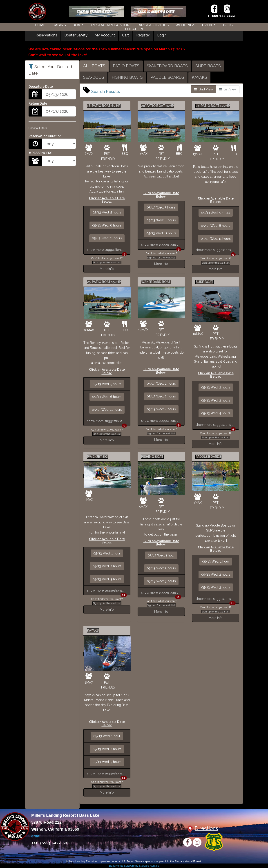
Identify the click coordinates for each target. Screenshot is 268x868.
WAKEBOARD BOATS (167, 66)
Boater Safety (76, 35)
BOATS (79, 25)
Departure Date (41, 87)
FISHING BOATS (127, 77)
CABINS (59, 25)
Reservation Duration (45, 136)
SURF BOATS (208, 66)
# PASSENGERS (40, 153)
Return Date (38, 103)
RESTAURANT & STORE (112, 25)
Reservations (46, 35)
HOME (40, 25)
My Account (105, 35)
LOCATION (134, 29)
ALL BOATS (94, 66)
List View (228, 89)
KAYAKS (199, 77)
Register (143, 35)
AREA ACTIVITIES (154, 25)
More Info (107, 269)
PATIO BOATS (126, 66)
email (36, 836)
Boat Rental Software (134, 866)
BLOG (228, 25)
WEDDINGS (185, 25)
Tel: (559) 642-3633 (51, 843)
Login (162, 35)
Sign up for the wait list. (107, 262)
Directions (206, 828)
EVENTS (209, 25)
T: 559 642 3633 (221, 16)
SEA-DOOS (94, 77)
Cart (126, 35)
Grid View (203, 89)
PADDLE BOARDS (167, 77)
